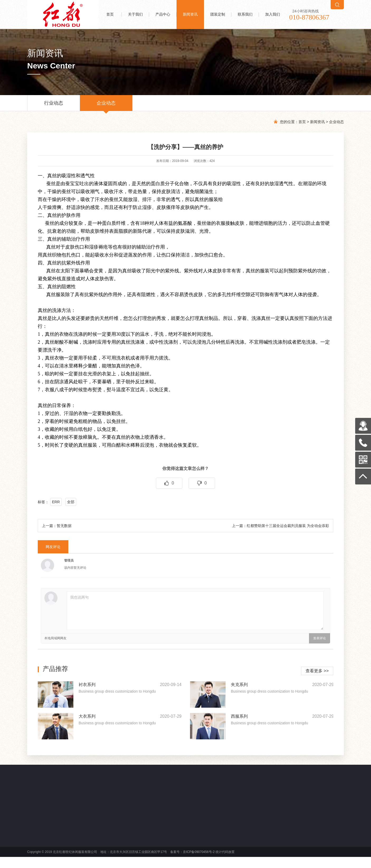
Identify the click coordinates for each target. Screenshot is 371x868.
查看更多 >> (317, 671)
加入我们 (273, 14)
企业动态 (106, 106)
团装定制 (218, 14)
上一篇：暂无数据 (57, 526)
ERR (56, 502)
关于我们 (135, 14)
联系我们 (245, 14)
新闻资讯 (190, 14)
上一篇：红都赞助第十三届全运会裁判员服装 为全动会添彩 (280, 526)
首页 (110, 14)
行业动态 (54, 106)
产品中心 (163, 14)
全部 (71, 502)
